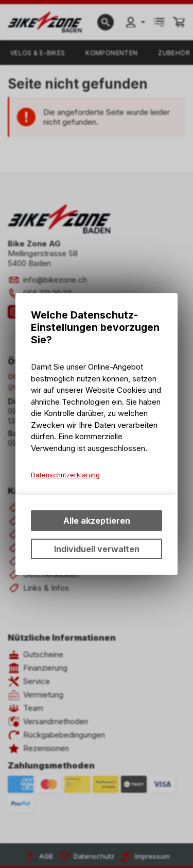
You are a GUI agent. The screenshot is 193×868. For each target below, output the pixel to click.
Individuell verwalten (97, 549)
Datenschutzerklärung (65, 475)
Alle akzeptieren (97, 521)
